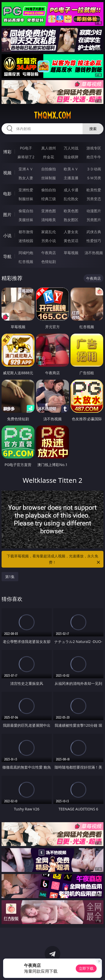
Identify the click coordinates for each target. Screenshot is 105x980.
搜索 (93, 129)
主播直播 (71, 178)
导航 (7, 256)
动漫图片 (94, 211)
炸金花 (49, 157)
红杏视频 (26, 262)
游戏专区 (94, 148)
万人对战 (71, 148)
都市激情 (26, 232)
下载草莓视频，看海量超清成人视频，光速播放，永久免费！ (54, 559)
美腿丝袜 (26, 220)
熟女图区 (71, 220)
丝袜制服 (49, 178)
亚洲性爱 (26, 190)
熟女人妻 (26, 178)
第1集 (10, 577)
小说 (7, 236)
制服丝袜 (26, 199)
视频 (7, 173)
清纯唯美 (49, 220)
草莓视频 (71, 253)
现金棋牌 (71, 157)
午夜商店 (49, 253)
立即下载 (86, 968)
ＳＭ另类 (94, 178)
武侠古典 (94, 232)
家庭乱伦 (49, 232)
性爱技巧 (94, 241)
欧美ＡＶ (71, 169)
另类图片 (94, 220)
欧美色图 (71, 211)
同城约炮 (26, 253)
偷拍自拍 (49, 190)
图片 (7, 215)
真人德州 (49, 148)
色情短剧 (49, 262)
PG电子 (26, 148)
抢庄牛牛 (94, 157)
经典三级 (49, 199)
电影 (7, 194)
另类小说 (49, 241)
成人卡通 (71, 190)
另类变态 (94, 199)
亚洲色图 (49, 211)
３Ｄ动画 (94, 169)
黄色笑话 (71, 241)
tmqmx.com (52, 115)
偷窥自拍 (26, 211)
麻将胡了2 (26, 157)
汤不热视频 (94, 253)
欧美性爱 (94, 190)
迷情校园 (26, 241)
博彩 (7, 152)
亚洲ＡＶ (26, 169)
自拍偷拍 (49, 169)
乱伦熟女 (71, 199)
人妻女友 (71, 232)
